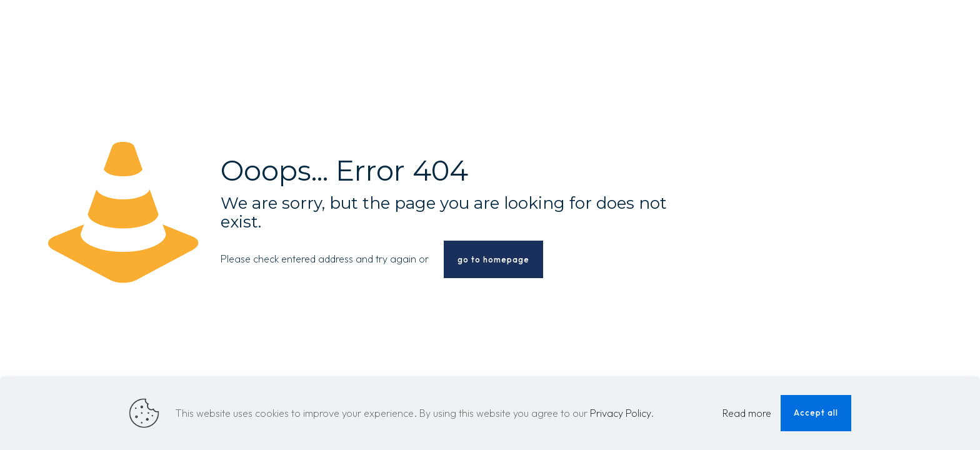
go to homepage (493, 259)
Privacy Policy (620, 413)
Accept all (816, 412)
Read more (747, 413)
